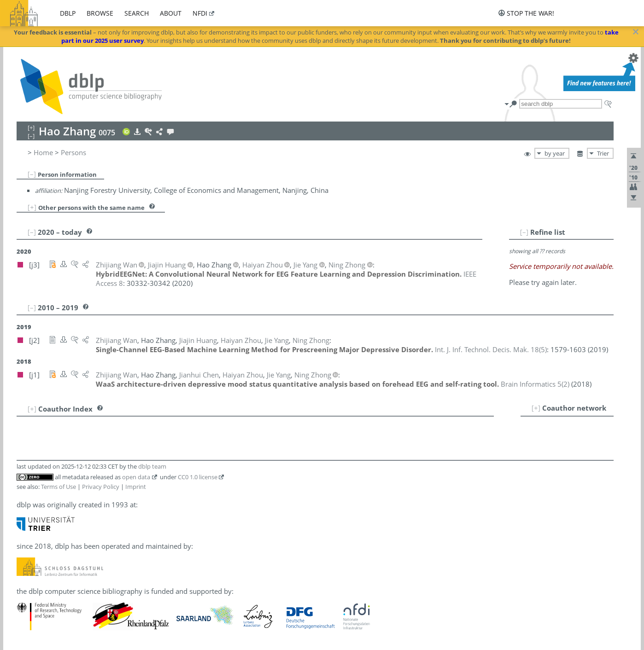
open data (136, 477)
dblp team (152, 466)
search (137, 13)
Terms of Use (59, 487)
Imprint (136, 487)
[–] (32, 174)
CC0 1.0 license (198, 477)
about (171, 13)
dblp (68, 13)
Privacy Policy (101, 487)
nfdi (200, 13)
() (491, 349)
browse (100, 13)
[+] (32, 207)
